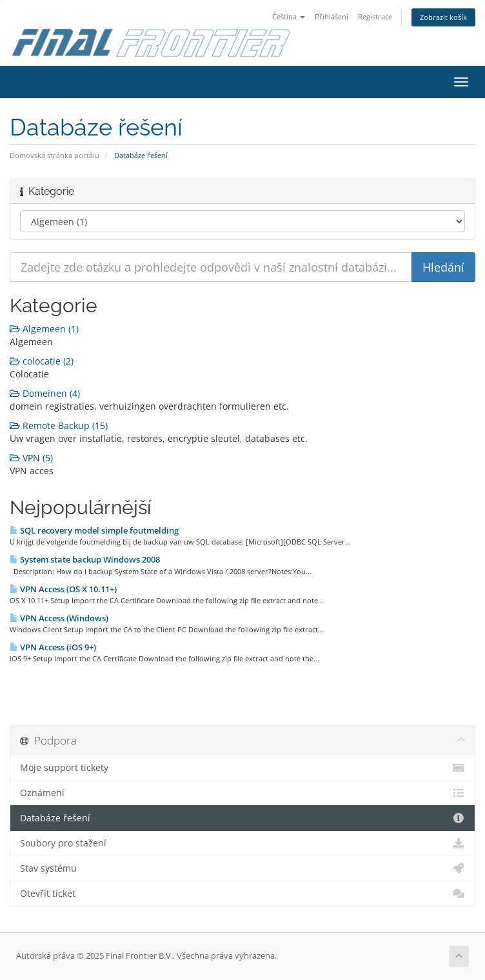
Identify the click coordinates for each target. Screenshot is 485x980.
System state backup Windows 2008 (85, 559)
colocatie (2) (42, 361)
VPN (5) (31, 458)
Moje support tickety (243, 768)
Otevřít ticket (243, 894)
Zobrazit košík (443, 17)
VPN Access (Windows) (59, 618)
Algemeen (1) (44, 329)
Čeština (289, 16)
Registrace (375, 16)
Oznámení (243, 793)
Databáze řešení (243, 818)
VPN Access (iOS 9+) (53, 647)
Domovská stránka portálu (54, 155)
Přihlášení (332, 16)
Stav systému (243, 868)
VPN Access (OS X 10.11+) (63, 589)
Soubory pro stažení (243, 843)
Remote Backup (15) (59, 425)
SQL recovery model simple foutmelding (94, 530)
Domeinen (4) (45, 393)
